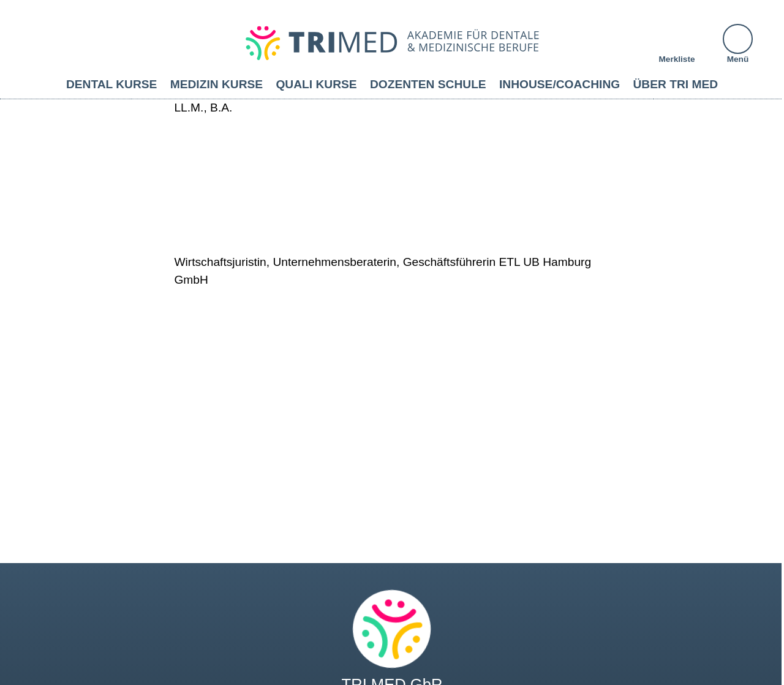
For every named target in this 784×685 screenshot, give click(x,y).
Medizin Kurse (217, 84)
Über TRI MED (676, 84)
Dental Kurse (112, 84)
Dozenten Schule (428, 84)
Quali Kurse (316, 84)
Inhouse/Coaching (560, 84)
